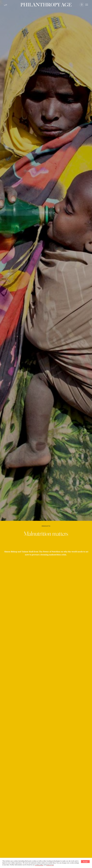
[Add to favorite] (82, 5)
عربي (6, 5)
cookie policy (39, 865)
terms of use (50, 865)
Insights (46, 526)
